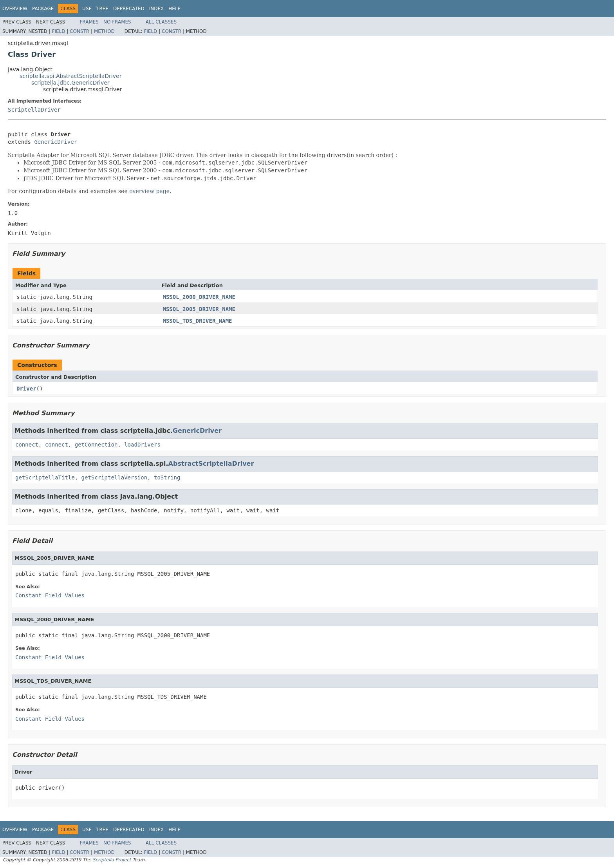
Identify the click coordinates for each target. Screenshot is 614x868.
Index (157, 9)
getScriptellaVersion (115, 477)
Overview (15, 9)
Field (58, 31)
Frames (89, 22)
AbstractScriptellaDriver (211, 464)
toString (167, 477)
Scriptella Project (112, 860)
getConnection (96, 445)
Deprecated (129, 9)
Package (43, 9)
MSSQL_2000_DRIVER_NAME (199, 297)
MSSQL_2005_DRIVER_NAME (199, 309)
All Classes (161, 22)
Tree (102, 9)
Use (87, 9)
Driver (26, 389)
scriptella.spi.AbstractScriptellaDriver (70, 76)
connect (27, 445)
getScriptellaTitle (45, 477)
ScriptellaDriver (34, 110)
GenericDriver (56, 142)
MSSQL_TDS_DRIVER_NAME (198, 321)
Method (104, 31)
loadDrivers (142, 445)
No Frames (117, 22)
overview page (149, 191)
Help (174, 9)
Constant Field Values (50, 595)
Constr (79, 31)
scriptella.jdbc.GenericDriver (70, 83)
